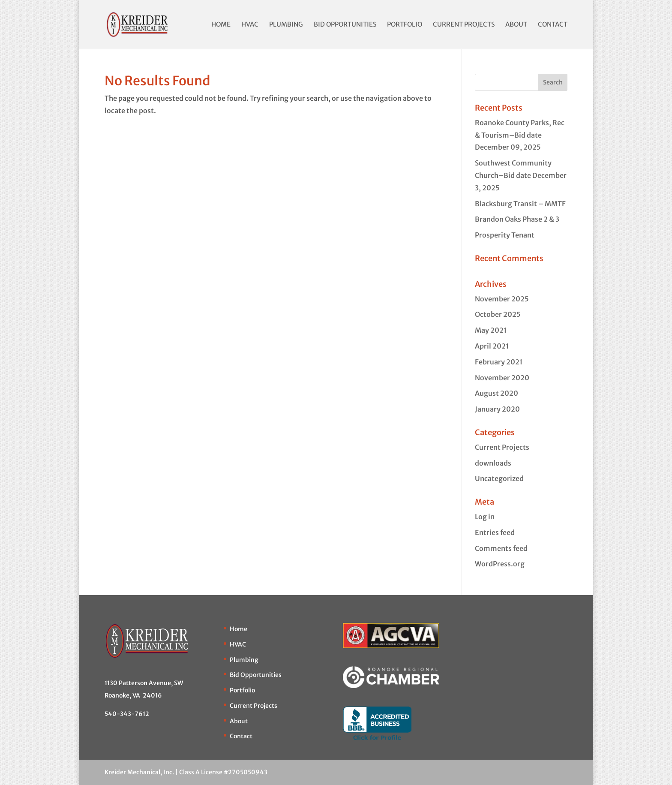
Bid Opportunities (345, 25)
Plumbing (286, 25)
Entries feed (495, 532)
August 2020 (496, 393)
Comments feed (501, 548)
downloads (493, 463)
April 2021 (492, 346)
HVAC (250, 25)
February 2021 (499, 362)
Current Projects (464, 25)
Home (221, 25)
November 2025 (502, 299)
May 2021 (491, 330)
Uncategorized (499, 478)
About (516, 25)
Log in (485, 517)
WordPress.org (500, 564)
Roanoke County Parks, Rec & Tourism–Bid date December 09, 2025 (520, 135)
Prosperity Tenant (505, 235)
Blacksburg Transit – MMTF (520, 204)
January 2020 (497, 409)
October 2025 (498, 314)
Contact (553, 25)
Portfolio (405, 25)
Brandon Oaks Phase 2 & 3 (517, 219)
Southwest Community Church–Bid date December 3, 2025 (521, 175)
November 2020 (502, 378)
